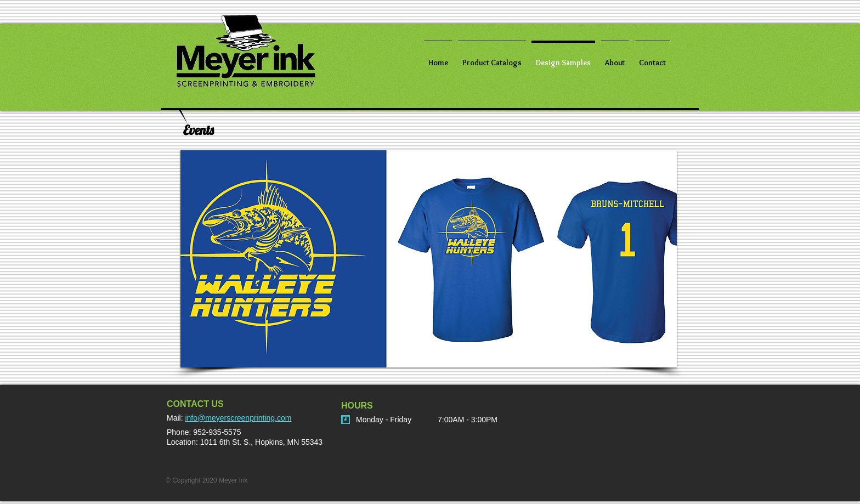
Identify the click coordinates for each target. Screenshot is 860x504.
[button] (429, 259)
